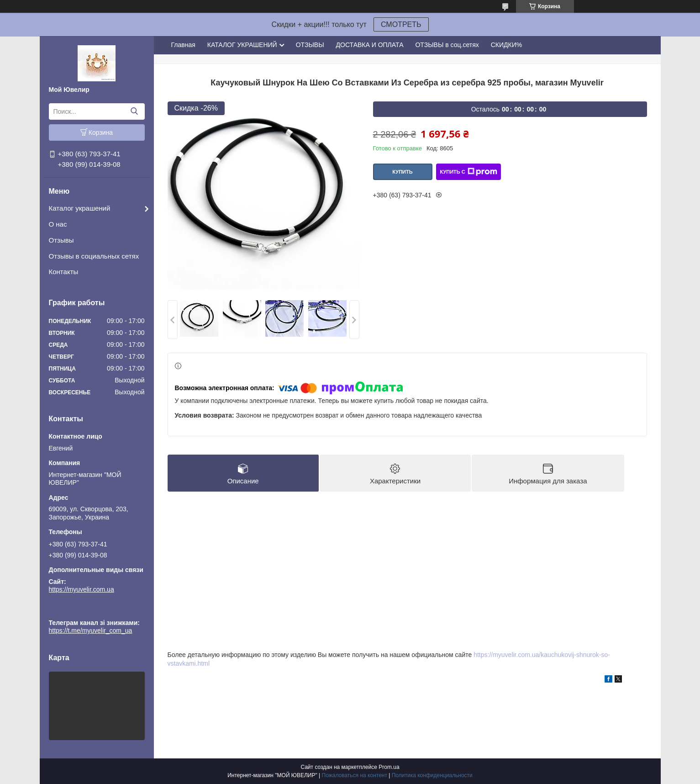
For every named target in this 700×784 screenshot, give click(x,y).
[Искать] (134, 111)
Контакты (64, 272)
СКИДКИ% (506, 45)
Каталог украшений (80, 208)
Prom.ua (389, 767)
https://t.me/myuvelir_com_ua (91, 610)
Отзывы (61, 240)
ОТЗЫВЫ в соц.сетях (447, 45)
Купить (402, 172)
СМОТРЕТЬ (401, 24)
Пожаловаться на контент (355, 775)
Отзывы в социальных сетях (94, 256)
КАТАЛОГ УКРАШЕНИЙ (242, 45)
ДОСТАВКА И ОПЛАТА (370, 45)
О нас (58, 224)
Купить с (468, 172)
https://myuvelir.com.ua (82, 589)
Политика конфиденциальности (432, 775)
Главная (183, 45)
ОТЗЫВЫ (310, 45)
